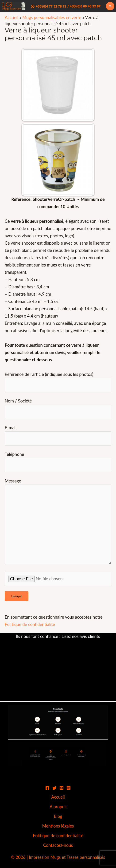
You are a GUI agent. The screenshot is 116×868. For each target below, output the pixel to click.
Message (58, 522)
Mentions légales (58, 826)
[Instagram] (69, 788)
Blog (58, 816)
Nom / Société (58, 408)
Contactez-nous (58, 845)
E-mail (58, 435)
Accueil (12, 17)
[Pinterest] (62, 788)
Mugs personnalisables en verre (52, 17)
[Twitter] (54, 788)
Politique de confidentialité (30, 624)
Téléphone (58, 462)
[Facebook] (47, 788)
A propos (58, 807)
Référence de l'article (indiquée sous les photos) (58, 382)
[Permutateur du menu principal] (110, 6)
